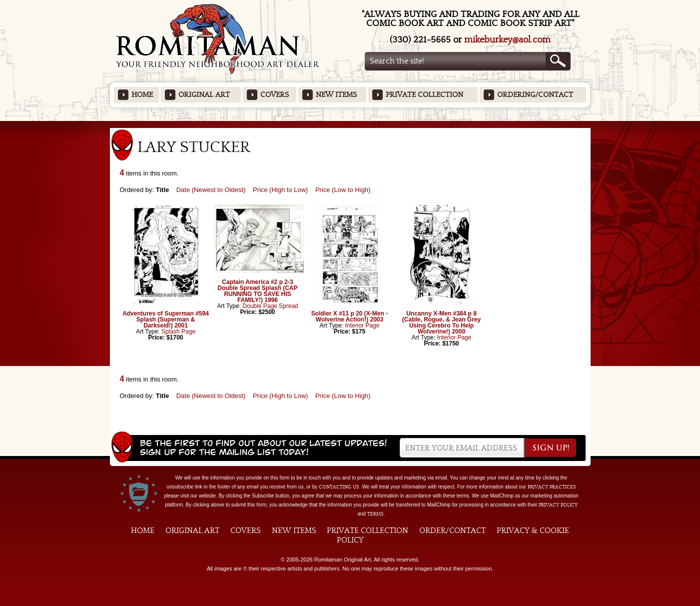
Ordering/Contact (535, 95)
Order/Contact (452, 530)
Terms (375, 514)
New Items (336, 95)
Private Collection (424, 95)
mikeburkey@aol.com (507, 40)
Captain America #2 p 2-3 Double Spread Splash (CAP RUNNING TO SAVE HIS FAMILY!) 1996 (257, 291)
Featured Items (350, 124)
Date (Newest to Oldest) (211, 190)
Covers (275, 95)
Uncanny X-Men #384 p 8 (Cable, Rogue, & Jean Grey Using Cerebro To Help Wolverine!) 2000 (441, 322)
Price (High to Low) (281, 190)
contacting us (339, 487)
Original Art (204, 95)
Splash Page (178, 331)
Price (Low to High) (343, 190)
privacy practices (552, 487)
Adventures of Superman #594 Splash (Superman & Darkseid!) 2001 (166, 319)
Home (142, 95)
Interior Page (362, 325)
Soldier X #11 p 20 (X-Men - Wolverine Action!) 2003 (350, 316)
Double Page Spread (270, 306)
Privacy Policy (558, 505)
